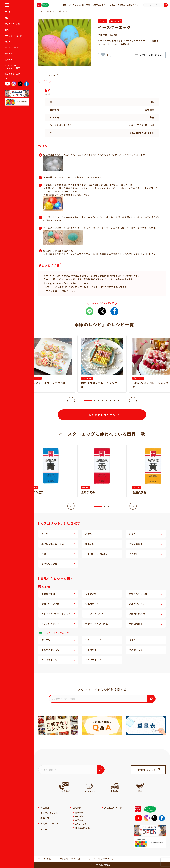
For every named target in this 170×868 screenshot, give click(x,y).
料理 (44, 554)
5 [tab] (107, 401)
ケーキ (45, 534)
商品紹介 (9, 18)
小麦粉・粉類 (48, 594)
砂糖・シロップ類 (50, 604)
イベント (103, 21)
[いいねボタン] (103, 55)
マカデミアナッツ (50, 650)
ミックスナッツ (49, 660)
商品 (65, 5)
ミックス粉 (91, 594)
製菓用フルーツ (137, 604)
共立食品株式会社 (104, 865)
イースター (45, 81)
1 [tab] (85, 401)
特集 (7, 30)
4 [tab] (103, 401)
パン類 (89, 534)
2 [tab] (95, 401)
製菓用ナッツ (92, 604)
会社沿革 (79, 816)
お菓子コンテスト (12, 48)
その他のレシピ (49, 564)
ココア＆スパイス (94, 614)
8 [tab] (119, 401)
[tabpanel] (102, 364)
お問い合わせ (133, 5)
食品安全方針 (81, 824)
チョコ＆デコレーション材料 (56, 614)
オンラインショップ (13, 36)
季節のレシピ (116, 21)
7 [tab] (115, 401)
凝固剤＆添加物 (137, 614)
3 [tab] (99, 401)
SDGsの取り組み (83, 828)
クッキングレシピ (12, 24)
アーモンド (47, 640)
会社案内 (9, 60)
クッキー (134, 534)
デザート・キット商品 (97, 624)
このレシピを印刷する (151, 55)
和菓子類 (90, 544)
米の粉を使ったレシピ (53, 544)
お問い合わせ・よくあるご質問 (12, 67)
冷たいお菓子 (136, 544)
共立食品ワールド (12, 74)
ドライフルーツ (93, 660)
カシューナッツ (93, 640)
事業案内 (79, 820)
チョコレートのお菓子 (97, 554)
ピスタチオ (91, 650)
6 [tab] (111, 401)
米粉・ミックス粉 (138, 594)
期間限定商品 (136, 624)
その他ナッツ (136, 650)
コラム (8, 42)
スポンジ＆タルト (50, 624)
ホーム (8, 12)
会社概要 (79, 813)
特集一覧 (45, 818)
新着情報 (9, 54)
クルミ (132, 640)
